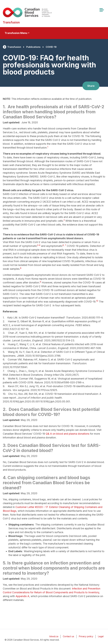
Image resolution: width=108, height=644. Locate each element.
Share (91, 86)
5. (4, 352)
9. (4, 386)
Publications (33, 47)
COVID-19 (51, 47)
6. (4, 360)
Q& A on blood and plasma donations (67, 434)
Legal (101, 636)
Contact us (68, 636)
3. (4, 333)
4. (4, 344)
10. (5, 394)
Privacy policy (86, 636)
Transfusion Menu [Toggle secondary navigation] (16, 33)
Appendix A (22, 596)
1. (4, 318)
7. (4, 371)
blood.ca (54, 636)
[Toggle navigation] (102, 10)
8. (5, 379)
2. (4, 321)
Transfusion (14, 47)
